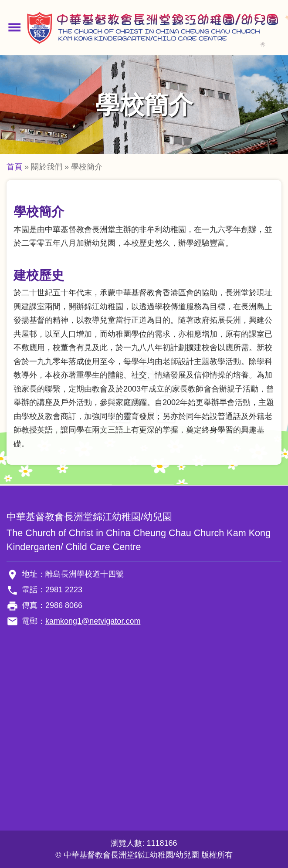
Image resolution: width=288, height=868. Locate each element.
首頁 (14, 167)
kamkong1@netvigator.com (93, 621)
